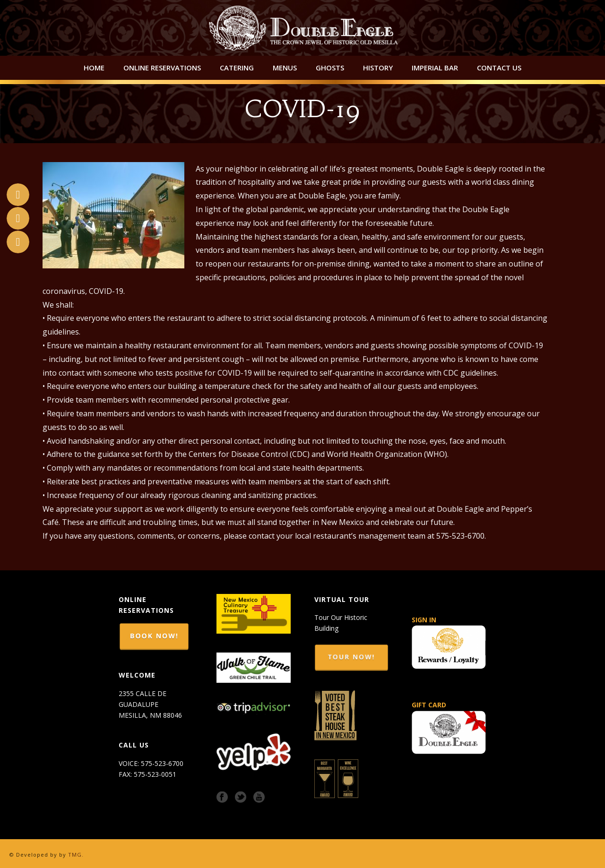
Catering (237, 68)
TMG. (76, 855)
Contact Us (499, 68)
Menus (285, 68)
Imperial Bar (435, 68)
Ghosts (330, 68)
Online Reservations (162, 68)
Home (94, 68)
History (378, 68)
